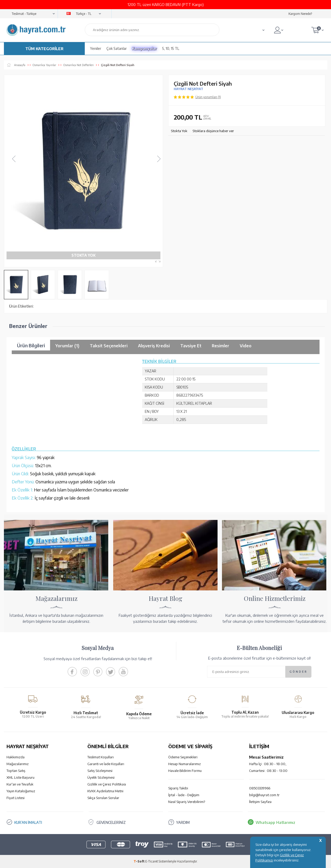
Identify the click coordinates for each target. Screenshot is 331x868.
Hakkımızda (16, 757)
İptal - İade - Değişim (184, 795)
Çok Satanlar (117, 48)
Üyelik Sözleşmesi (101, 777)
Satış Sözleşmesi (100, 771)
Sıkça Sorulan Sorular (103, 798)
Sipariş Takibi (178, 788)
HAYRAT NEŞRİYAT (188, 89)
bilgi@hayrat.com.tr (264, 795)
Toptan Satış (16, 771)
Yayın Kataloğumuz (21, 791)
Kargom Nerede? (300, 14)
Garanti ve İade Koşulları (106, 764)
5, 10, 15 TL (171, 48)
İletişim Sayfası (260, 802)
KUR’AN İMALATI (29, 822)
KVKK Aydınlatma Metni (105, 791)
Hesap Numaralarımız (185, 764)
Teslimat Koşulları (101, 757)
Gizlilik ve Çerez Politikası (107, 784)
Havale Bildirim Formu (185, 771)
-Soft (139, 861)
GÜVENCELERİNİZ (113, 822)
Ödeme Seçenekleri (183, 757)
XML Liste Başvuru (20, 777)
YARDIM (183, 822)
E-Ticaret (152, 861)
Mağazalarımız (18, 764)
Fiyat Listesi (16, 798)
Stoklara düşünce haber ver (213, 131)
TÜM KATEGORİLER (44, 49)
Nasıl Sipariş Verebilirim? (187, 802)
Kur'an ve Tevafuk (20, 784)
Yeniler (96, 48)
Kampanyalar (145, 48)
